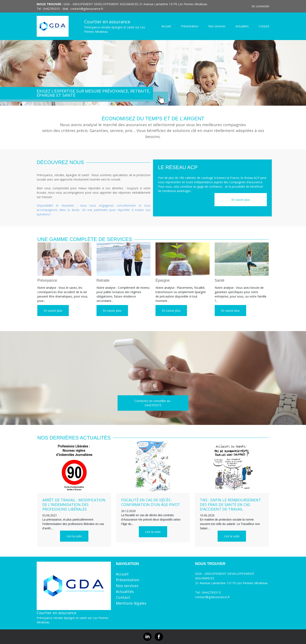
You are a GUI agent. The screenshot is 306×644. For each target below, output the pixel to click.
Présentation (190, 26)
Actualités (242, 26)
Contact (264, 26)
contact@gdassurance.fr (87, 9)
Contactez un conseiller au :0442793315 (153, 403)
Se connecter (260, 6)
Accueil (166, 26)
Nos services (217, 26)
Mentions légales (131, 603)
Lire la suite (74, 536)
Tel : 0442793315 (208, 592)
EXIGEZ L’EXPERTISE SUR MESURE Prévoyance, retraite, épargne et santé (93, 93)
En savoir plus (241, 200)
